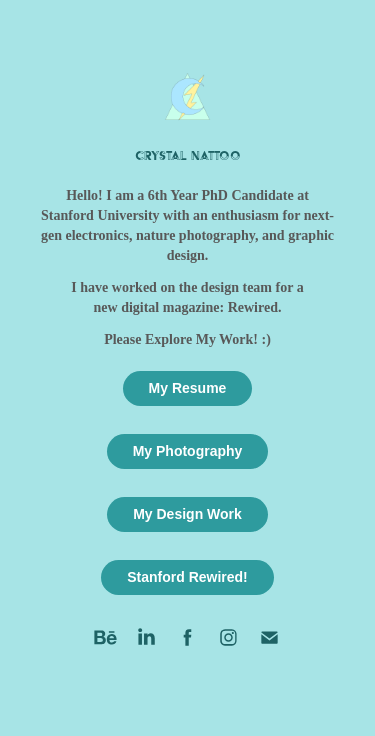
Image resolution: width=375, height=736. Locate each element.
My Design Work (187, 514)
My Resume (188, 388)
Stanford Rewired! (187, 577)
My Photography (188, 451)
